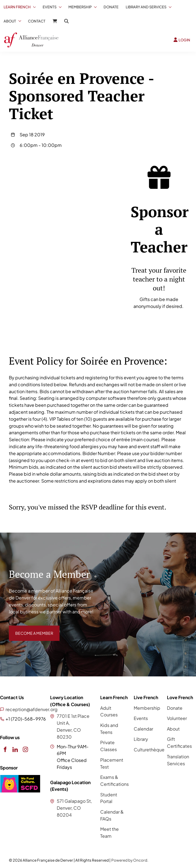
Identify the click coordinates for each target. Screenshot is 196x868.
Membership (80, 7)
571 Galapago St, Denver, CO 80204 (74, 808)
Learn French (17, 7)
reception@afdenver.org (32, 709)
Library (141, 739)
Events (50, 7)
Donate (111, 7)
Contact (37, 21)
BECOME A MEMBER (30, 629)
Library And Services (146, 7)
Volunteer (177, 718)
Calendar (143, 729)
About (10, 21)
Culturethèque (149, 750)
